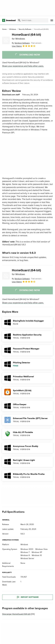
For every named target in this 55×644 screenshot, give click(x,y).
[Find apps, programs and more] (33, 20)
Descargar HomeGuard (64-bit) (16, 614)
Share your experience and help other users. (23, 66)
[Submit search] (19, 20)
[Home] (4, 29)
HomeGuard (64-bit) (26, 36)
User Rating (24, 46)
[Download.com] (9, 20)
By (21, 43)
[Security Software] (25, 29)
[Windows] (13, 29)
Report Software (27, 597)
